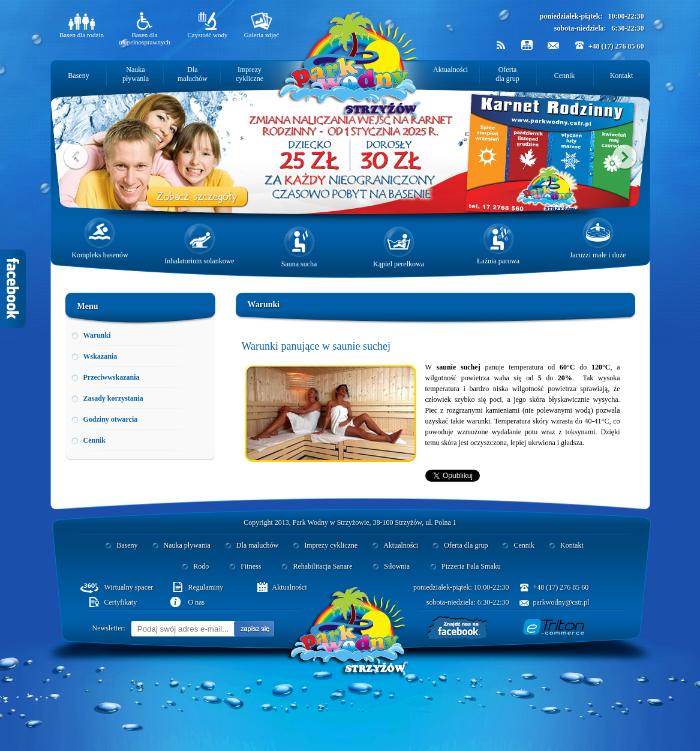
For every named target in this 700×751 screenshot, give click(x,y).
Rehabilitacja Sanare (322, 566)
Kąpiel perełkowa (399, 247)
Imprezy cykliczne (250, 74)
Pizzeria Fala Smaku (471, 566)
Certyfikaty (121, 602)
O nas (197, 602)
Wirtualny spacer (129, 587)
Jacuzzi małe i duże (598, 238)
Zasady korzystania (113, 398)
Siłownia (397, 566)
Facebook (13, 289)
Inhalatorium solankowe (199, 244)
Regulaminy (206, 587)
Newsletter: (109, 628)
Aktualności (450, 70)
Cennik (565, 76)
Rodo (201, 566)
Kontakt (622, 76)
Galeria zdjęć (262, 25)
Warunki (97, 335)
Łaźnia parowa (498, 244)
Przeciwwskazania (112, 377)
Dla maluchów (193, 74)
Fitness (251, 566)
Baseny (78, 76)
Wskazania (100, 356)
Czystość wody (208, 25)
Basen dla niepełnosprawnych (145, 29)
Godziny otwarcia (111, 419)
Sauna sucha (299, 247)
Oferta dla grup (507, 74)
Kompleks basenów (100, 238)
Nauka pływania (136, 74)
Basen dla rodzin (82, 25)
